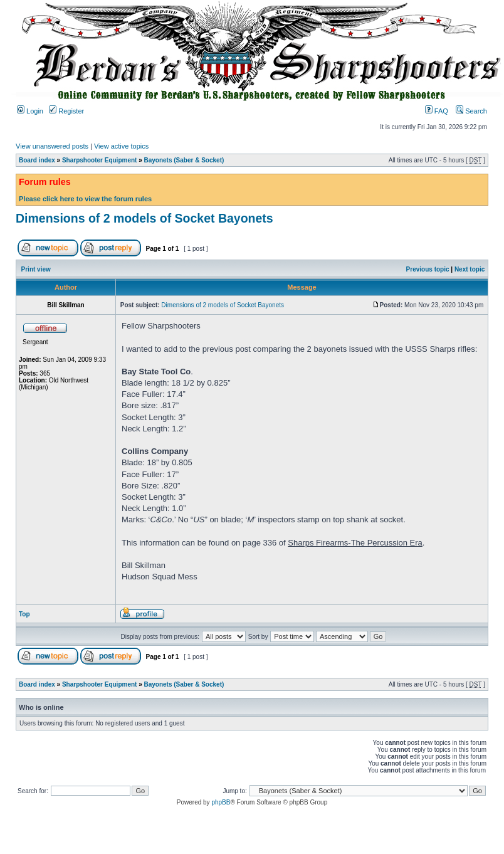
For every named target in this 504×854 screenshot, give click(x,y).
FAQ (437, 111)
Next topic (470, 269)
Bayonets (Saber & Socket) (184, 160)
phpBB (221, 802)
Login (30, 111)
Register (66, 111)
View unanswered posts (52, 146)
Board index (37, 160)
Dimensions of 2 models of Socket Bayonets (144, 218)
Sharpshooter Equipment (99, 160)
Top (24, 614)
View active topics (121, 146)
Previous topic (428, 269)
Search (471, 111)
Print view (36, 269)
